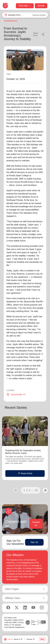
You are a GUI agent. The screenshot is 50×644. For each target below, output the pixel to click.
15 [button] (36, 490)
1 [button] (24, 490)
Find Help (25, 6)
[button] (45, 490)
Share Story (39, 34)
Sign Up (34, 542)
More (42, 639)
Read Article (25, 473)
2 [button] (27, 490)
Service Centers (39, 15)
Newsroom (10, 21)
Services (31, 639)
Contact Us (36, 524)
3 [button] (30, 490)
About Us (19, 639)
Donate (41, 6)
